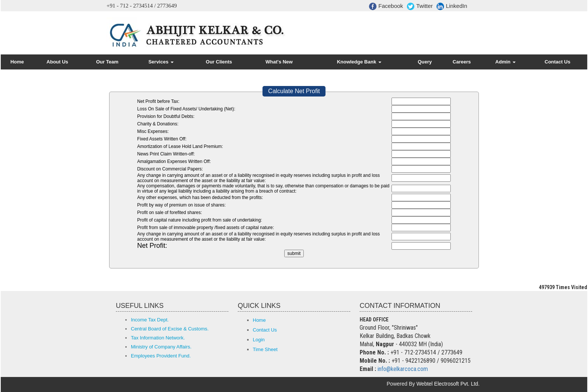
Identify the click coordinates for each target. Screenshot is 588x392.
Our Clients (219, 62)
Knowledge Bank (359, 62)
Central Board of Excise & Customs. (170, 329)
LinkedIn (452, 6)
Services (161, 62)
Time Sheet (265, 349)
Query (425, 62)
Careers (462, 62)
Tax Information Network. (158, 338)
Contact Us (557, 62)
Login (259, 340)
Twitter (420, 6)
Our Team (107, 62)
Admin (505, 62)
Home (17, 62)
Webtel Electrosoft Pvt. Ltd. (448, 384)
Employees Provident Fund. (161, 356)
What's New (279, 62)
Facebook (386, 6)
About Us (57, 62)
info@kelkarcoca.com (403, 369)
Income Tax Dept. (150, 320)
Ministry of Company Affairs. (161, 347)
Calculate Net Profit (294, 91)
